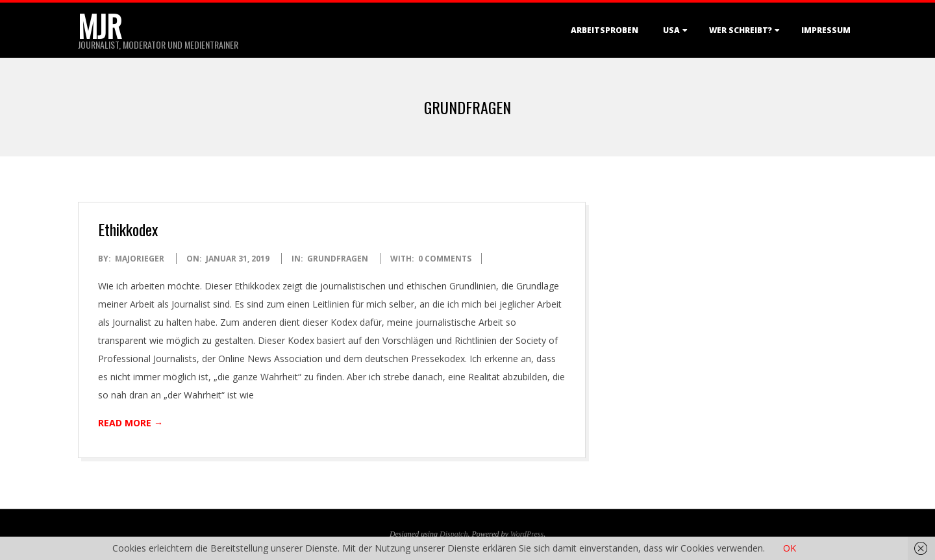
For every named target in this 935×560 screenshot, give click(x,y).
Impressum (826, 30)
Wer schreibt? (741, 30)
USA (671, 30)
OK (790, 548)
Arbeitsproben (605, 30)
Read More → (131, 423)
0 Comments (445, 259)
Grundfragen (338, 259)
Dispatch (454, 534)
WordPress (527, 534)
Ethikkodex (128, 229)
